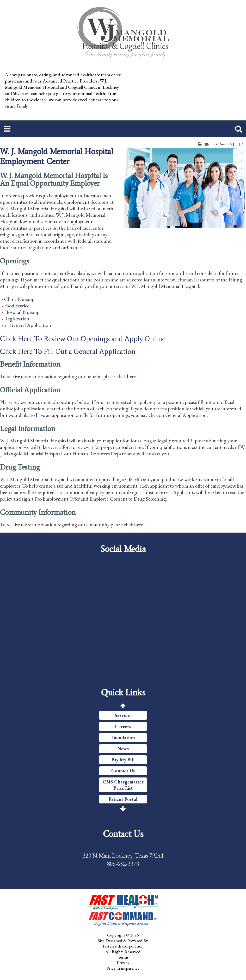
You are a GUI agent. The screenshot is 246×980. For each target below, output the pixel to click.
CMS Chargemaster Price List (123, 785)
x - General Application (28, 325)
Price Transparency (123, 968)
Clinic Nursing (19, 299)
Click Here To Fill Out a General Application (68, 351)
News (123, 749)
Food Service (17, 306)
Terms (123, 957)
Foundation (123, 738)
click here (126, 376)
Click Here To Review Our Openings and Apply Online (83, 339)
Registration (17, 319)
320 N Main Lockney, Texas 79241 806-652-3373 (123, 859)
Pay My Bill (123, 760)
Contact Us (123, 771)
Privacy (123, 963)
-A (230, 144)
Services (123, 715)
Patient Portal (123, 799)
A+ (243, 144)
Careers (123, 726)
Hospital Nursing (22, 312)
